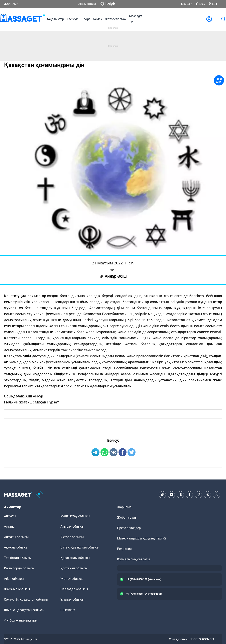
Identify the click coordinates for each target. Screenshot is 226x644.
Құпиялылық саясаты (134, 559)
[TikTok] (163, 495)
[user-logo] (209, 19)
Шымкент (68, 610)
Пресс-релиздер (129, 528)
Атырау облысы (72, 527)
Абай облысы (14, 579)
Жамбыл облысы (17, 589)
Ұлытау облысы (72, 600)
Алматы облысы (16, 537)
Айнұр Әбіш (113, 276)
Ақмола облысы (16, 547)
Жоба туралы (127, 518)
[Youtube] (172, 495)
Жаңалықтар (55, 19)
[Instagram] (199, 495)
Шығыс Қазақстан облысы (24, 610)
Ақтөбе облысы (72, 537)
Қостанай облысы (74, 568)
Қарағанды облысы (75, 558)
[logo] (23, 19)
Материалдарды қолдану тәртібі (142, 538)
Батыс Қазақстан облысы (80, 547)
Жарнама (11, 4)
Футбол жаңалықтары (21, 620)
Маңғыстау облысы (75, 516)
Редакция (124, 549)
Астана (9, 527)
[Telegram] (208, 495)
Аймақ (98, 19)
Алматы (10, 516)
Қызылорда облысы (19, 568)
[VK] (181, 495)
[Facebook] (190, 495)
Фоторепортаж (116, 19)
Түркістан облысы (18, 558)
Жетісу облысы (72, 579)
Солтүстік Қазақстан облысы (26, 600)
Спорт (86, 19)
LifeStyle (73, 19)
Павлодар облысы (74, 589)
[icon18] (40, 495)
